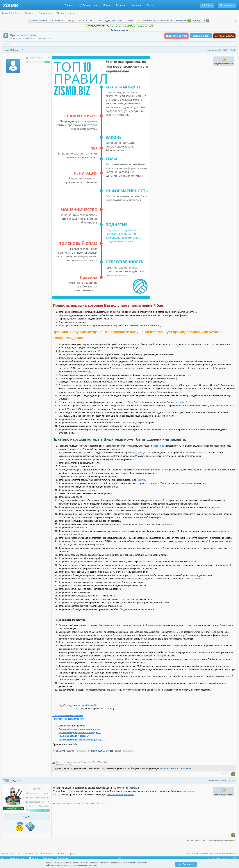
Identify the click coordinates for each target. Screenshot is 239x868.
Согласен (186, 864)
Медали (26, 817)
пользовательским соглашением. (82, 865)
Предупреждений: (36, 58)
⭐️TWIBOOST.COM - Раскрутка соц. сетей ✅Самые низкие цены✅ (119, 26)
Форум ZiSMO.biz (11, 853)
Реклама (48, 858)
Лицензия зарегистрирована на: (221, 858)
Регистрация (227, 5)
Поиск (107, 5)
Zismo (236, 858)
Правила (121, 5)
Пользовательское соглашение (68, 715)
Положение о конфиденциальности (223, 853)
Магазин (136, 5)
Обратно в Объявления (197, 841)
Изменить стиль (16, 858)
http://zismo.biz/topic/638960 (120, 794)
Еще (150, 5)
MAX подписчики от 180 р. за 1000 (116, 21)
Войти (207, 5)
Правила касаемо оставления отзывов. (80, 729)
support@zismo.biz (88, 705)
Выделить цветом (176, 36)
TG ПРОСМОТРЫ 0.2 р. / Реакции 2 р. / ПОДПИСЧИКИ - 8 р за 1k (62, 21)
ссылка (142, 480)
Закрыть (225, 774)
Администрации (187, 791)
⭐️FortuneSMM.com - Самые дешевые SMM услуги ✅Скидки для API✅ (173, 21)
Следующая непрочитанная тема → (223, 841)
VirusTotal (138, 453)
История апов (201, 36)
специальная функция (148, 470)
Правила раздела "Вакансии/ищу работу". (81, 739)
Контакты (62, 858)
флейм (81, 419)
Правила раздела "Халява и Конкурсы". (80, 733)
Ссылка (80, 709)
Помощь (34, 858)
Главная (69, 5)
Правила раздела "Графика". (74, 736)
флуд (73, 419)
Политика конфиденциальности (68, 719)
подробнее (181, 402)
